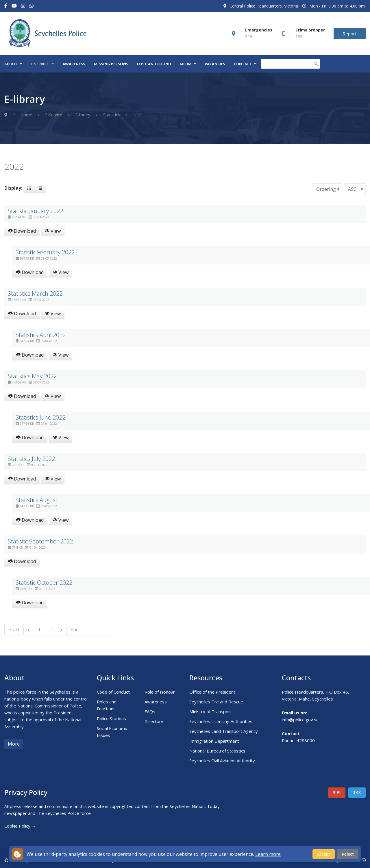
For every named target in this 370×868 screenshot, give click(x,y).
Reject (348, 854)
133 (357, 793)
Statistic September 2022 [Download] (40, 541)
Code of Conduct (113, 692)
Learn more (268, 854)
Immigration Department (214, 741)
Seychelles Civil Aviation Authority (222, 761)
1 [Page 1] (39, 629)
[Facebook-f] (6, 6)
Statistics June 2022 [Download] (40, 417)
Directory (154, 721)
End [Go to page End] (75, 629)
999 (337, 793)
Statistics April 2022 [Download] (41, 335)
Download (22, 231)
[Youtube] (14, 6)
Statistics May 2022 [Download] (32, 376)
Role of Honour (160, 692)
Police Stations (111, 718)
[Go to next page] (61, 629)
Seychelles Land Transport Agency (224, 731)
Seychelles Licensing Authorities (221, 721)
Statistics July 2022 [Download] (31, 459)
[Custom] (32, 6)
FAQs (150, 711)
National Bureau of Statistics (217, 751)
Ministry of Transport (211, 711)
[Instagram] (23, 6)
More (14, 744)
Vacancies (215, 64)
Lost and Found (154, 64)
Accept (324, 854)
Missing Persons (111, 64)
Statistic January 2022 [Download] (35, 211)
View (53, 231)
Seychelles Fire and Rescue (216, 702)
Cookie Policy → (20, 826)
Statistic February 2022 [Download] (45, 252)
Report (350, 33)
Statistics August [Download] (37, 500)
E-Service (40, 64)
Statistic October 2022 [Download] (44, 583)
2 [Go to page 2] (50, 629)
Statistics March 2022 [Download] (35, 294)
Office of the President (212, 692)
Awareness (74, 64)
